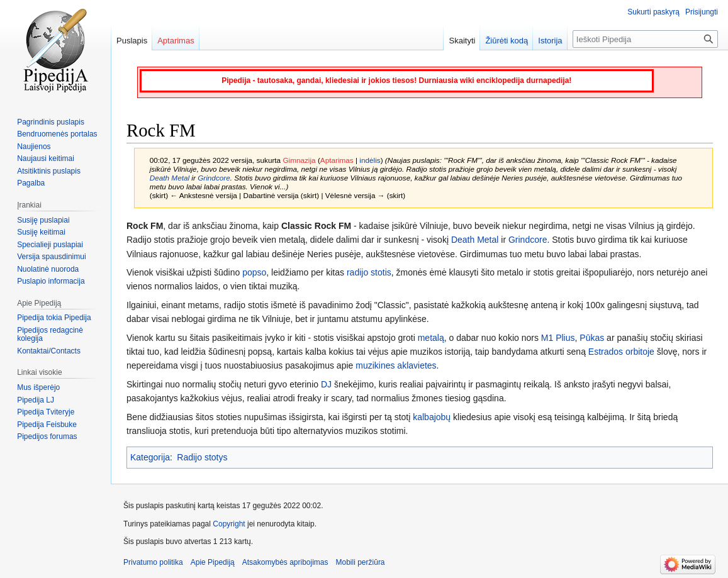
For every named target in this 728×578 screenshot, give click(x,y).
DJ (326, 384)
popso (254, 272)
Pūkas (592, 338)
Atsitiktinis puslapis (49, 171)
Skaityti (462, 41)
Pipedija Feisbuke (47, 425)
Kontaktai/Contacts (49, 351)
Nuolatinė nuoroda (48, 269)
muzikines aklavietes (396, 365)
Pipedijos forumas (47, 436)
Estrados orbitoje (621, 352)
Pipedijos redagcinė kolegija (50, 335)
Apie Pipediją (213, 562)
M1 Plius (558, 338)
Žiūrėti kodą (507, 41)
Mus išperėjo (38, 387)
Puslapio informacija (51, 281)
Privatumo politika (153, 562)
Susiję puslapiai (43, 220)
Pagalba (31, 183)
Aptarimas (337, 160)
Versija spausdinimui (51, 257)
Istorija (550, 41)
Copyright (229, 524)
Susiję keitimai (41, 232)
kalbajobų (432, 417)
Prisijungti (702, 12)
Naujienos (34, 147)
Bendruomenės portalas (57, 134)
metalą (431, 338)
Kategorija (150, 457)
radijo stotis (369, 272)
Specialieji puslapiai (50, 245)
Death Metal (170, 178)
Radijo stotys (202, 457)
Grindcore (214, 178)
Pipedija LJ (36, 400)
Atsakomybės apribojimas (285, 562)
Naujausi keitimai (46, 158)
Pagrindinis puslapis (51, 122)
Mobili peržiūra (361, 562)
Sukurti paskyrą (653, 12)
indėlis (370, 160)
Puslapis (132, 41)
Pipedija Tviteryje (46, 412)
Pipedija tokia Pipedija (54, 318)
